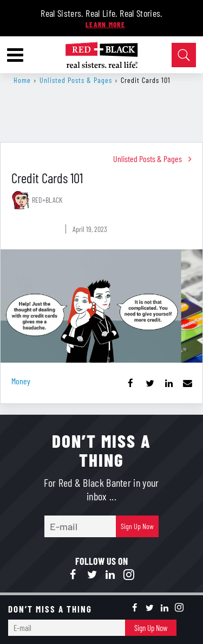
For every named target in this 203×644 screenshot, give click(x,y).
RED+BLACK (47, 200)
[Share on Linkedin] (169, 383)
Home (22, 80)
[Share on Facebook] (131, 383)
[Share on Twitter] (150, 383)
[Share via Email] (188, 383)
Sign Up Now (137, 526)
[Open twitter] (92, 575)
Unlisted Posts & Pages (76, 80)
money (21, 381)
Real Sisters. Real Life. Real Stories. (101, 13)
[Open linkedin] (110, 575)
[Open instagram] (129, 575)
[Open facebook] (74, 575)
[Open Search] (184, 55)
